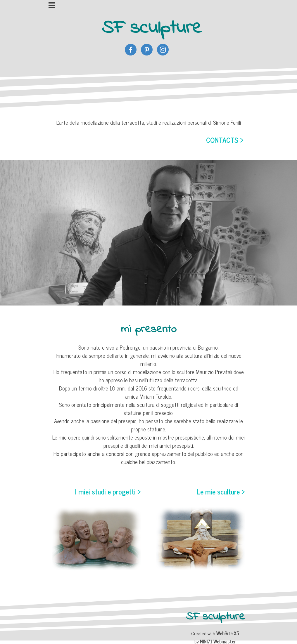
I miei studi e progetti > (108, 491)
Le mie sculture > (221, 491)
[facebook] (131, 50)
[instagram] (163, 50)
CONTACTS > (225, 140)
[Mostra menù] (52, 5)
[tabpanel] (148, 132)
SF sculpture (152, 28)
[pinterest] (147, 50)
